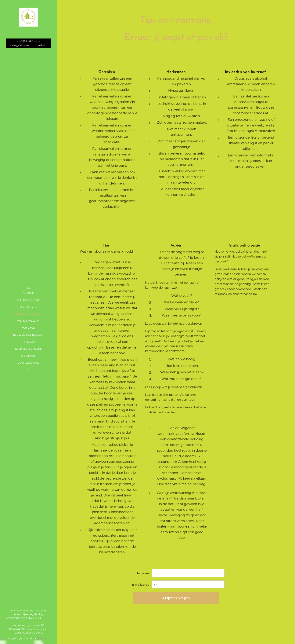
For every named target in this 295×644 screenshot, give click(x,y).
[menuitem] (28, 293)
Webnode (43, 638)
